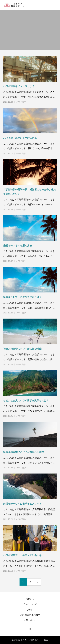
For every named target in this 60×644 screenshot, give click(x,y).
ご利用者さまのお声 (30, 615)
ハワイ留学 (21, 102)
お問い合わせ (30, 620)
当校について (30, 604)
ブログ (30, 610)
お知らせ (30, 599)
